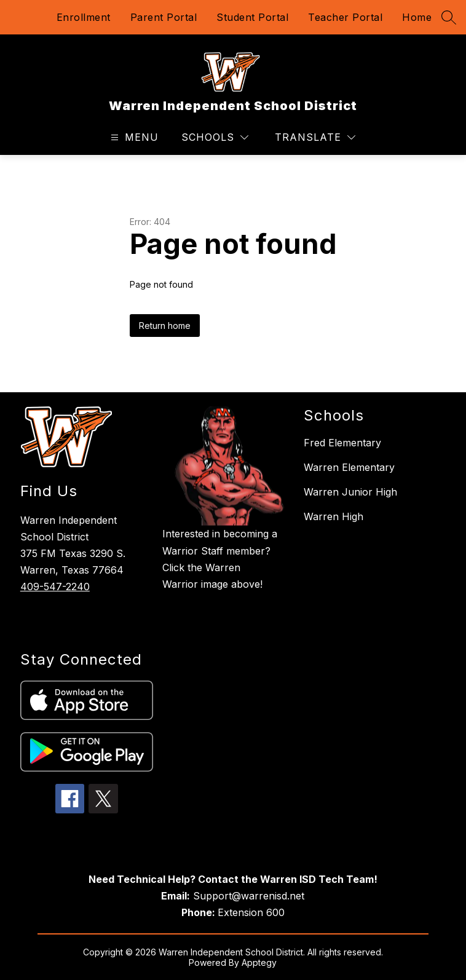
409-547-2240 (55, 587)
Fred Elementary (342, 443)
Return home (165, 326)
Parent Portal (164, 17)
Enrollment (84, 17)
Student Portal (252, 17)
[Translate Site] (315, 137)
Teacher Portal (345, 17)
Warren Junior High (350, 492)
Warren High (334, 516)
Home (417, 17)
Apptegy (259, 962)
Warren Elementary (349, 467)
